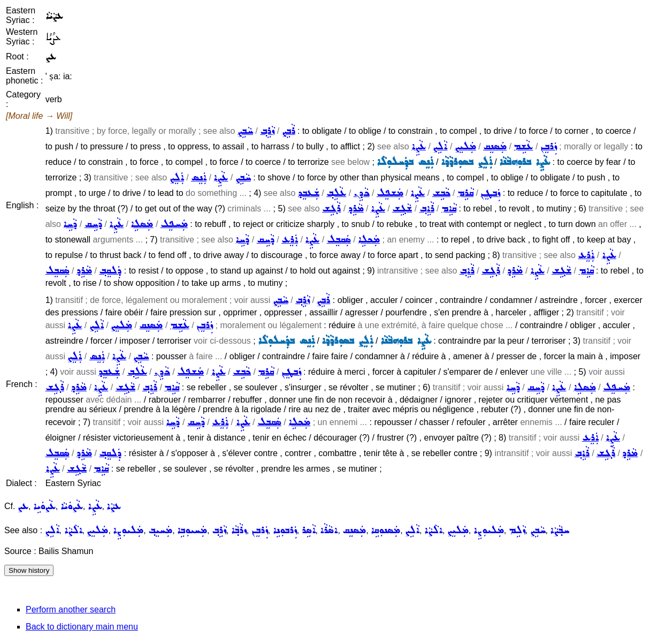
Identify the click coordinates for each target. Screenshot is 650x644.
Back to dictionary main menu (82, 627)
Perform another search (71, 609)
